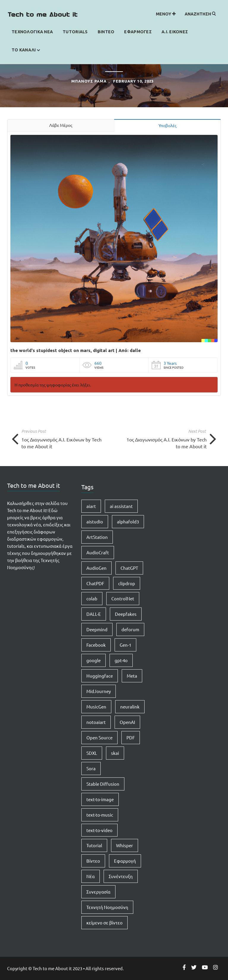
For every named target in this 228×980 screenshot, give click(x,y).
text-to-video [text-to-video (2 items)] (99, 830)
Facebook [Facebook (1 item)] (96, 645)
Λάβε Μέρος (61, 125)
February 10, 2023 (133, 81)
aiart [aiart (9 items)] (91, 506)
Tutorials (75, 32)
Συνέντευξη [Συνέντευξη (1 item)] (121, 876)
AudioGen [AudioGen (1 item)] (96, 568)
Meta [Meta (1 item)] (132, 676)
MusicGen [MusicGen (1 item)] (96, 707)
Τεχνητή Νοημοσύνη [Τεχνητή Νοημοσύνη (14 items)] (107, 907)
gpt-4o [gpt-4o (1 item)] (121, 660)
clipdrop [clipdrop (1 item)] (127, 583)
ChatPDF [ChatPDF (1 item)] (95, 583)
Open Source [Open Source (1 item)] (99, 737)
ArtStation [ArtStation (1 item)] (97, 537)
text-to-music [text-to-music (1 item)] (100, 815)
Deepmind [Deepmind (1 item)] (97, 629)
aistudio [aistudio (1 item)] (95, 521)
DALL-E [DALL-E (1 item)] (94, 614)
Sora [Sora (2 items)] (91, 768)
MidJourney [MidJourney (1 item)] (99, 691)
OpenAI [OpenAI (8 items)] (127, 722)
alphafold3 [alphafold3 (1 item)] (128, 521)
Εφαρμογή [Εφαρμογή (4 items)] (125, 861)
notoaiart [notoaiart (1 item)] (96, 722)
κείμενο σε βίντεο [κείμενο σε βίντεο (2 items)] (104, 923)
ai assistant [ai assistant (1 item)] (121, 506)
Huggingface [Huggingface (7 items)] (100, 676)
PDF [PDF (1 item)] (131, 737)
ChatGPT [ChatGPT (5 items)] (129, 568)
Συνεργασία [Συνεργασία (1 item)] (98, 892)
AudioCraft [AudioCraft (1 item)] (98, 552)
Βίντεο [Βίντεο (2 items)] (93, 861)
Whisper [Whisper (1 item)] (125, 845)
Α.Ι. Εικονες (175, 32)
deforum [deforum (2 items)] (130, 629)
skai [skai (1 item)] (115, 753)
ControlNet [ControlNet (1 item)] (123, 598)
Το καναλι (24, 50)
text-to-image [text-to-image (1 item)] (100, 799)
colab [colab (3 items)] (92, 598)
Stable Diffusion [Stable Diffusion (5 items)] (103, 784)
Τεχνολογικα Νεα (32, 32)
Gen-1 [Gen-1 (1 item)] (125, 645)
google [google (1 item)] (94, 660)
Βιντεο (106, 32)
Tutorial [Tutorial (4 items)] (94, 845)
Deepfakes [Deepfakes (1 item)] (126, 614)
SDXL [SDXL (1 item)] (92, 753)
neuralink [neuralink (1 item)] (130, 707)
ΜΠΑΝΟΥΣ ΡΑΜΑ (89, 81)
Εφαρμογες (138, 32)
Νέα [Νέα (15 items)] (91, 876)
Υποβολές (167, 125)
